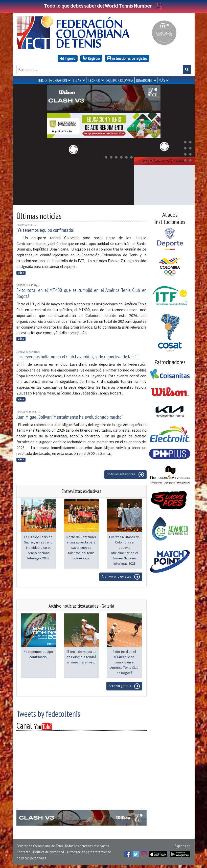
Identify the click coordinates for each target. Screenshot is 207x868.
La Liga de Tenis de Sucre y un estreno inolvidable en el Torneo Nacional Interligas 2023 (38, 547)
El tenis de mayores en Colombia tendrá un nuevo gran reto (81, 656)
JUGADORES (144, 80)
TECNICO (94, 80)
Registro (91, 58)
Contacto (24, 851)
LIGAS (77, 80)
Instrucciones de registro (127, 58)
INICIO (43, 80)
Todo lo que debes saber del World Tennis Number (104, 6)
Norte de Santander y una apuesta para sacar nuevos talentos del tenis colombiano (81, 547)
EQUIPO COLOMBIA (120, 80)
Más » (21, 272)
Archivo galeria (124, 685)
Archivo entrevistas (121, 576)
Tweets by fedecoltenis (48, 713)
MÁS (162, 80)
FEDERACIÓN (58, 80)
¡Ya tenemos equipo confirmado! (45, 229)
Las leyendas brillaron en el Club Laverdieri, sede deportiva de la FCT (78, 356)
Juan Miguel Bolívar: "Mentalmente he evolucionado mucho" (70, 416)
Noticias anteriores (125, 474)
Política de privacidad (49, 851)
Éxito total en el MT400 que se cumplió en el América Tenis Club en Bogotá (82, 292)
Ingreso (68, 58)
